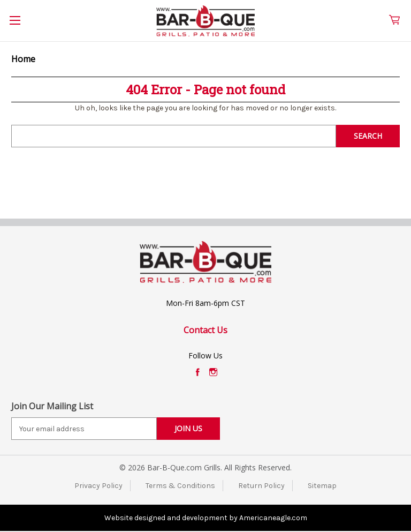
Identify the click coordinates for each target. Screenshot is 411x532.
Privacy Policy (98, 486)
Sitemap (322, 486)
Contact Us (205, 330)
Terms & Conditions (180, 486)
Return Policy (261, 486)
